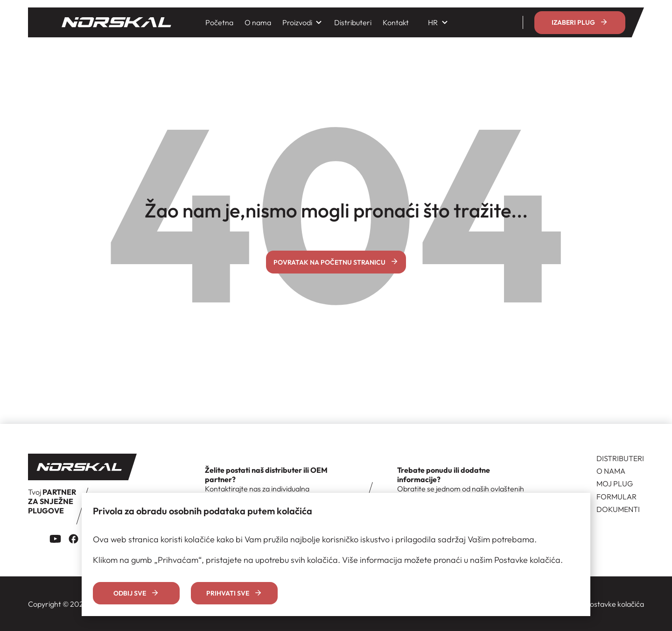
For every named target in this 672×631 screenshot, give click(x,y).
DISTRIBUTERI (620, 458)
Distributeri (353, 22)
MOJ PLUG (615, 484)
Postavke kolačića (615, 604)
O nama (258, 22)
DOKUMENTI (618, 509)
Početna (219, 22)
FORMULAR (616, 497)
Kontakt (396, 22)
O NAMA (611, 471)
